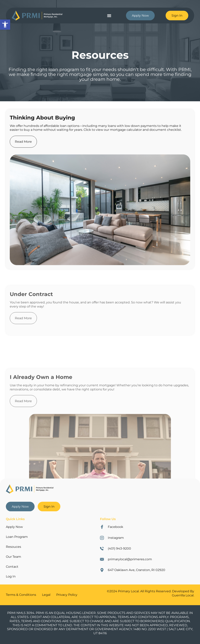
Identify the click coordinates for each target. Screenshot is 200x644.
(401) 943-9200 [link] (119, 548)
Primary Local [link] (128, 591)
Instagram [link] (116, 538)
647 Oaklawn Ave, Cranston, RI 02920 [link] (137, 570)
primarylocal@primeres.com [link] (130, 559)
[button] (109, 16)
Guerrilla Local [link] (183, 595)
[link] (5, 25)
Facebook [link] (116, 527)
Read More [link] (23, 154)
